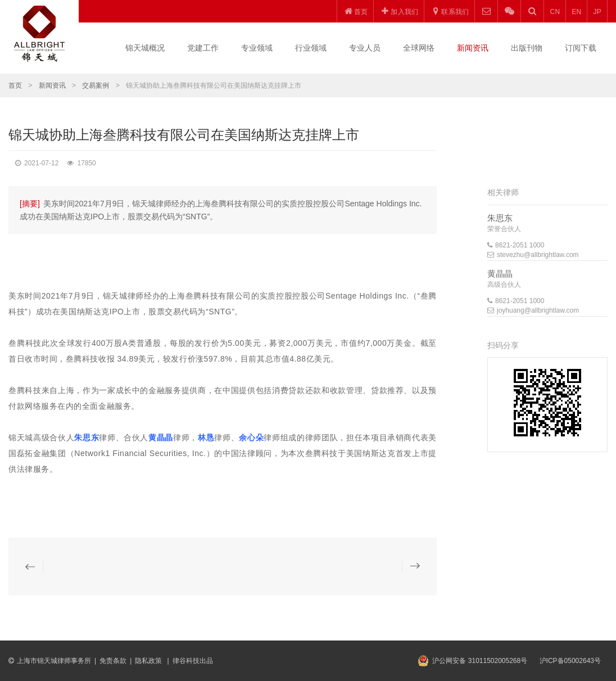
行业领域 (311, 48)
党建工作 (203, 48)
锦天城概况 (145, 48)
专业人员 (365, 48)
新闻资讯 (473, 48)
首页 (15, 85)
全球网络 (419, 48)
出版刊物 (527, 48)
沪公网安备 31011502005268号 (480, 661)
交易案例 (96, 85)
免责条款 (113, 661)
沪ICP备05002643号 (570, 661)
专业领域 (257, 48)
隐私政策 (149, 661)
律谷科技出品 (193, 661)
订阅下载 (581, 48)
